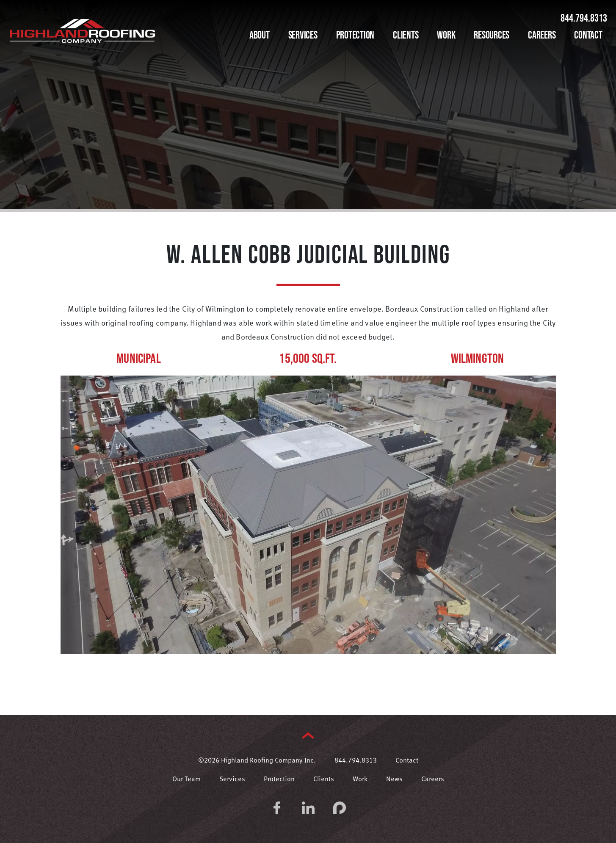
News (394, 779)
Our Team (186, 779)
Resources (492, 35)
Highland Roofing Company (82, 31)
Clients (406, 35)
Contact (588, 35)
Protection (355, 35)
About (260, 35)
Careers (542, 35)
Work (446, 35)
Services (303, 35)
